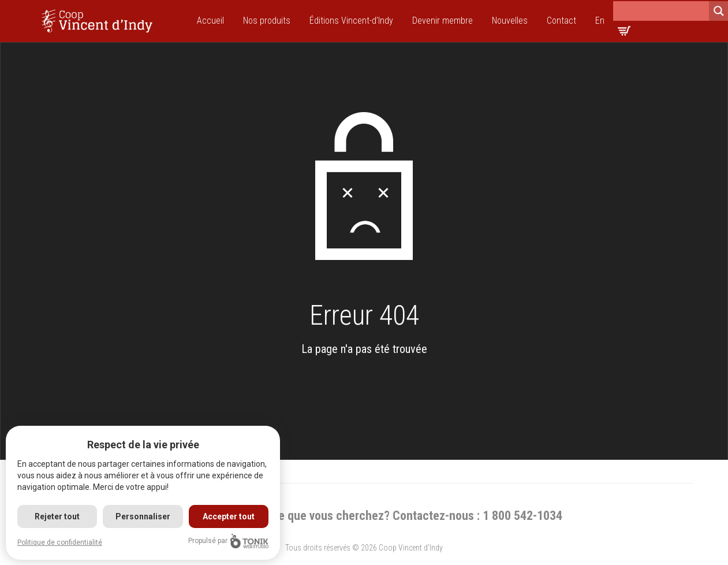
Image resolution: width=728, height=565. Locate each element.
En (600, 21)
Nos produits (267, 21)
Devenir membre (443, 21)
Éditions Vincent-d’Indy (351, 21)
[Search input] (661, 11)
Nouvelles (510, 21)
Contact (561, 21)
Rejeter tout (57, 516)
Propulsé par (228, 541)
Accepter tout (229, 516)
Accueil (210, 21)
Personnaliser (143, 516)
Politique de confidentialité (60, 542)
